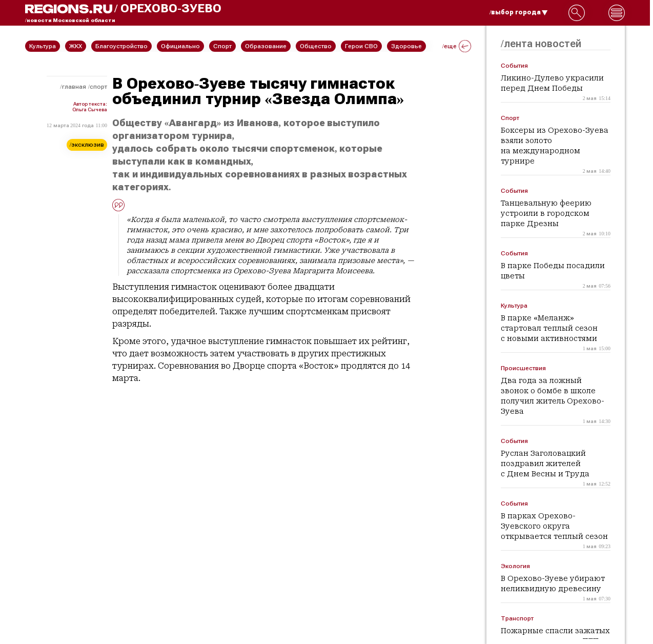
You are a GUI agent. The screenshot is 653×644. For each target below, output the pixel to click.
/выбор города (519, 12)
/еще (457, 46)
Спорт (98, 87)
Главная (74, 87)
